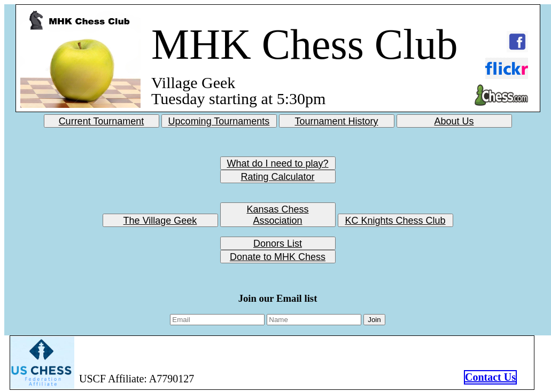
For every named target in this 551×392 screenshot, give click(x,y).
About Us (454, 119)
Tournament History (336, 119)
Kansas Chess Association (277, 207)
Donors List (278, 241)
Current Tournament (102, 119)
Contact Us (490, 377)
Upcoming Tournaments (219, 119)
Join (374, 320)
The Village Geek (160, 218)
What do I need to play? (277, 161)
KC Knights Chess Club (395, 218)
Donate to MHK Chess (278, 254)
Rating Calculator (277, 174)
